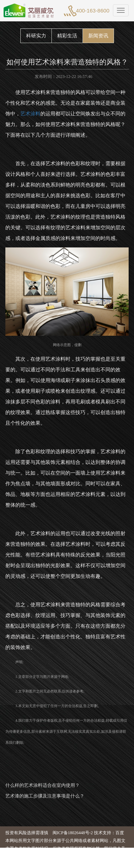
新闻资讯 (98, 36)
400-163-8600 (93, 11)
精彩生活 (67, 36)
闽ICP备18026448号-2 (73, 833)
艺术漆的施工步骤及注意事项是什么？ (45, 796)
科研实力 (36, 36)
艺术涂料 (30, 114)
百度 (120, 833)
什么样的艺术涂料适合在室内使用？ (43, 785)
